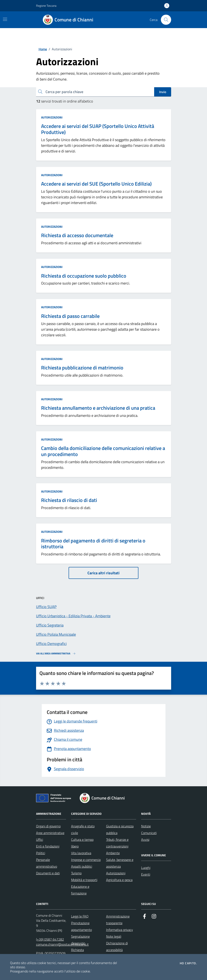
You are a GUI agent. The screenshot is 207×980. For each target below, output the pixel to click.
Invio (163, 92)
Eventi (146, 874)
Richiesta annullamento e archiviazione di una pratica (98, 408)
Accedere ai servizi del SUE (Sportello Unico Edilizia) (96, 184)
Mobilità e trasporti (84, 880)
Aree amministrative (50, 833)
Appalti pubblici (82, 866)
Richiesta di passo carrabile (70, 316)
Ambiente (113, 853)
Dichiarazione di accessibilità (117, 946)
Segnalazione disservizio (80, 940)
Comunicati (149, 833)
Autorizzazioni (52, 117)
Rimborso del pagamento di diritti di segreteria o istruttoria (93, 544)
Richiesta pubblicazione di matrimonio (82, 368)
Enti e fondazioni (48, 846)
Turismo (76, 873)
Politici (41, 853)
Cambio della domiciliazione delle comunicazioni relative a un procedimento (103, 451)
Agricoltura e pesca (119, 880)
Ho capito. (188, 963)
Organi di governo (48, 826)
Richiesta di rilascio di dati (69, 500)
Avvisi (145, 840)
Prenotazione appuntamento (81, 926)
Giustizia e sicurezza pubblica (120, 829)
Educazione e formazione (80, 890)
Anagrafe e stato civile (83, 829)
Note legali (114, 936)
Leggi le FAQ (80, 916)
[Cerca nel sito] (166, 20)
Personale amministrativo (47, 863)
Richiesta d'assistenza (80, 953)
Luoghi (146, 868)
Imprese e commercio (86, 860)
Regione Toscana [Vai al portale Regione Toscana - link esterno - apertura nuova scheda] (46, 6)
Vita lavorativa (81, 853)
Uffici (40, 840)
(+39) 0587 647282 (50, 939)
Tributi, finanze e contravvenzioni (117, 843)
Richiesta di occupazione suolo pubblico (84, 276)
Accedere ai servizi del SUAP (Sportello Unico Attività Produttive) (98, 129)
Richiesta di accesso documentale (77, 235)
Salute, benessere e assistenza (120, 863)
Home (43, 49)
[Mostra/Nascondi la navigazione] (5, 19)
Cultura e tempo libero (82, 843)
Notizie (146, 826)
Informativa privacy (120, 930)
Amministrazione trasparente (118, 920)
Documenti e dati (48, 873)
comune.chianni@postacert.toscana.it (62, 944)
